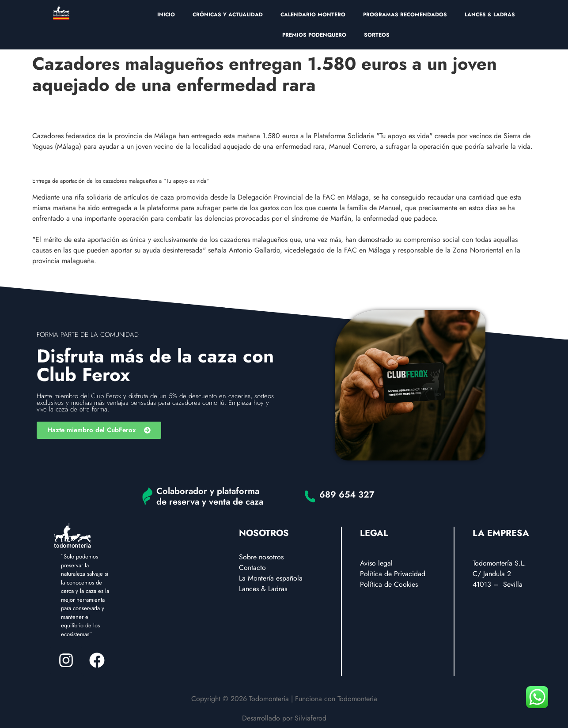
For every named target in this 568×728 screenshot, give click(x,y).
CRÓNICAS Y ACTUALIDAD (228, 15)
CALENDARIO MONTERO (313, 15)
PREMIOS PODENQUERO (314, 35)
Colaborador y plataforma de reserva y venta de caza (210, 496)
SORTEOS (377, 35)
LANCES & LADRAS (490, 15)
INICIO (166, 15)
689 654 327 (347, 495)
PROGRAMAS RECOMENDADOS (405, 15)
